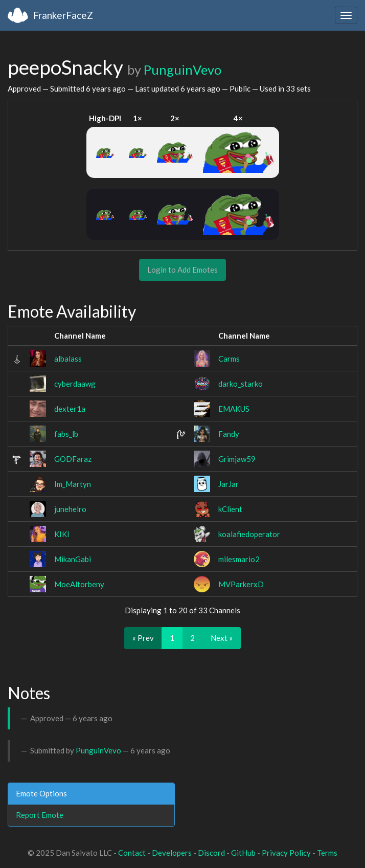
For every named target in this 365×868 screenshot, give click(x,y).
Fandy (229, 434)
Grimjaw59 (237, 459)
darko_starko (241, 384)
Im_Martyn (73, 484)
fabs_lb (66, 434)
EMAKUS (234, 409)
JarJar (229, 484)
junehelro (70, 509)
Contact (132, 853)
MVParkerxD (241, 584)
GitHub (243, 853)
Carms (229, 359)
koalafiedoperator (249, 534)
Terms (327, 853)
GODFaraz (73, 459)
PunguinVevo (182, 70)
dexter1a (70, 409)
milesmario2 (239, 559)
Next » (222, 638)
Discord (211, 853)
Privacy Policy (286, 853)
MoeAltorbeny (79, 584)
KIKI (62, 534)
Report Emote (40, 815)
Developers (172, 853)
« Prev (143, 638)
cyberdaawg (75, 384)
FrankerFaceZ (63, 15)
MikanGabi (73, 559)
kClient (230, 509)
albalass (68, 359)
